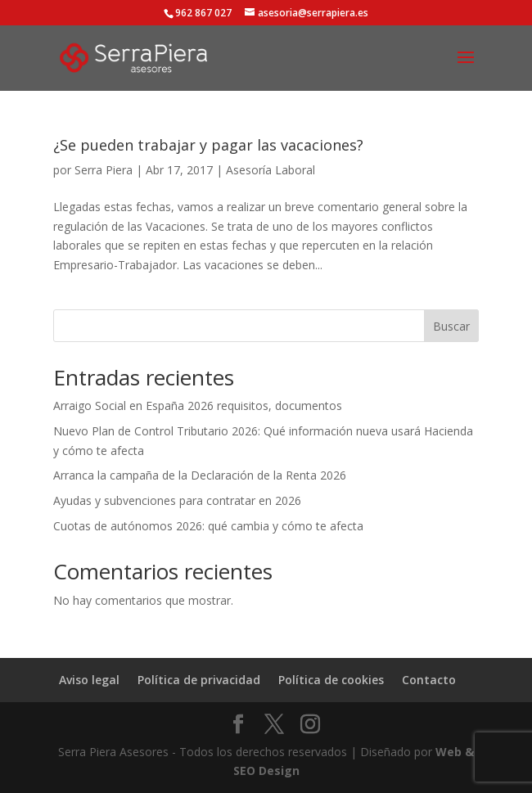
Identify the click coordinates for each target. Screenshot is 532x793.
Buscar (451, 326)
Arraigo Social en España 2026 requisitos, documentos (198, 406)
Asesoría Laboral (271, 170)
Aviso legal (89, 680)
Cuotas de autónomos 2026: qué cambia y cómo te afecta (208, 526)
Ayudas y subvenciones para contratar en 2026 (177, 500)
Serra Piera (104, 170)
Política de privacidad (199, 680)
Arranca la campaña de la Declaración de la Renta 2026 (200, 475)
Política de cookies (331, 680)
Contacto (429, 680)
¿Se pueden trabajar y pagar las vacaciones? (208, 145)
